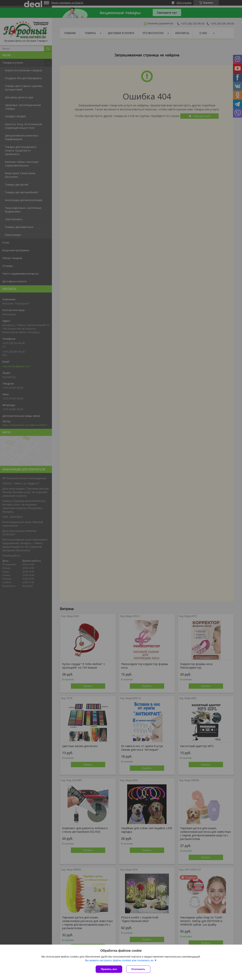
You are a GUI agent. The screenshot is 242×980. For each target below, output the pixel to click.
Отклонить (138, 969)
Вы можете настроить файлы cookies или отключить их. (120, 960)
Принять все (109, 969)
